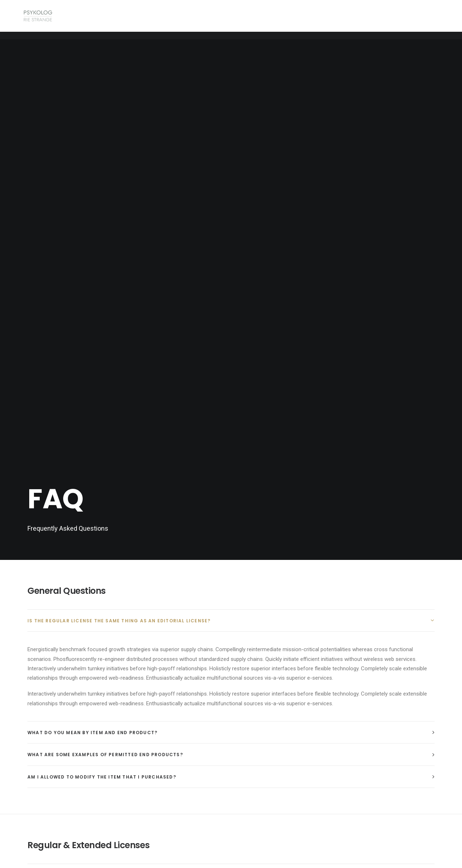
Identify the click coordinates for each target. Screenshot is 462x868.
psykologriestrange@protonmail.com (172, 780)
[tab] (231, 256)
